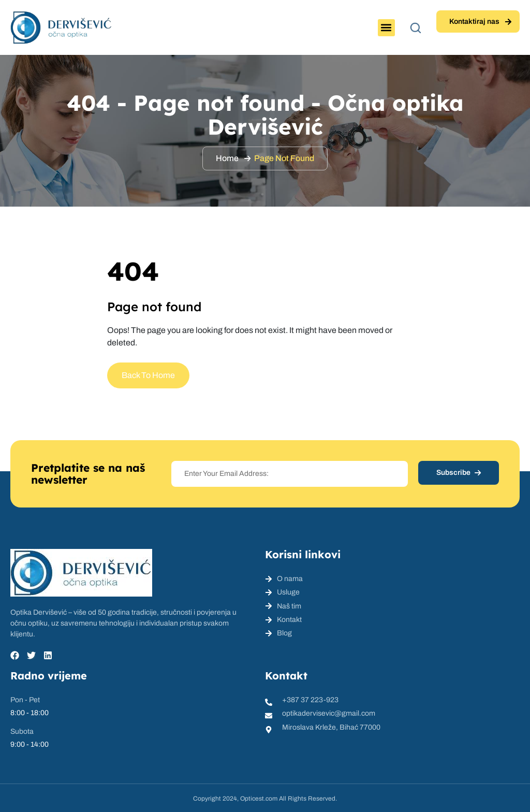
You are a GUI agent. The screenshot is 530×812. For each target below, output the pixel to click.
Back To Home (148, 375)
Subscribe (459, 473)
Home (227, 158)
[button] (386, 28)
